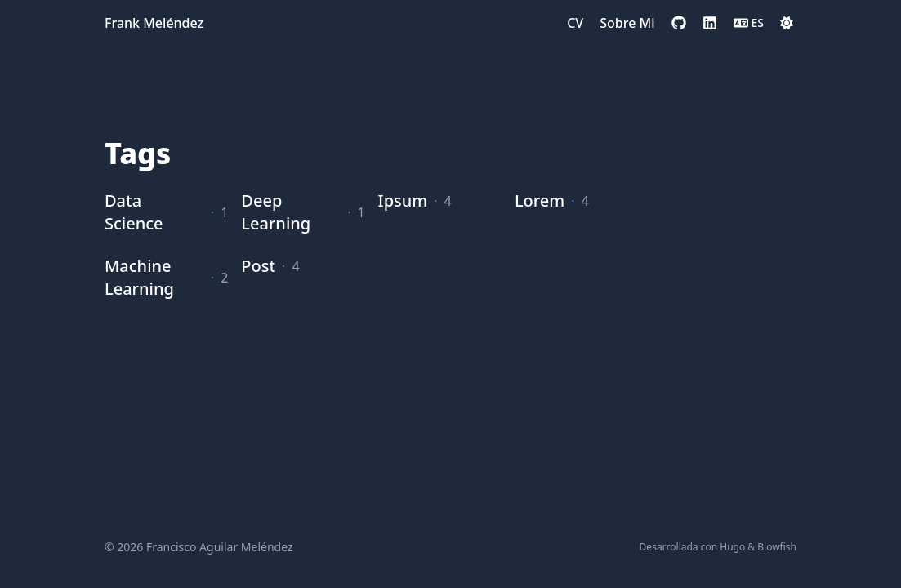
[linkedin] (710, 23)
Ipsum (403, 200)
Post (258, 266)
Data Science (134, 212)
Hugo (732, 547)
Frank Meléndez (154, 23)
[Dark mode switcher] (787, 23)
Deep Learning (276, 212)
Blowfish (777, 547)
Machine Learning (139, 277)
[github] (679, 23)
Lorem (540, 200)
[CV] (575, 23)
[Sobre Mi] (627, 23)
